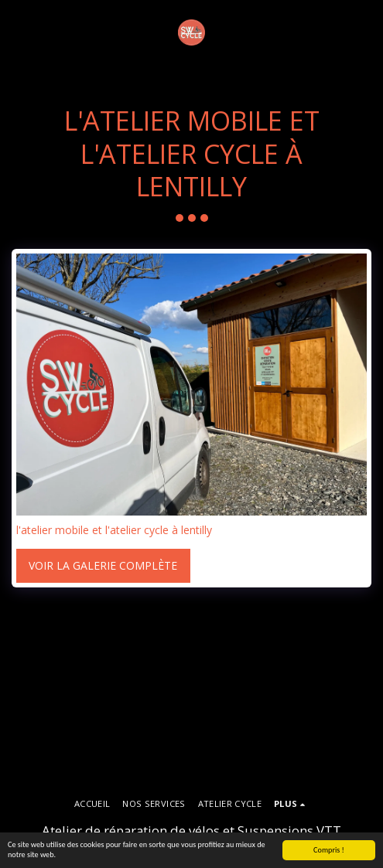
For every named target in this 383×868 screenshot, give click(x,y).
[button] (17, 32)
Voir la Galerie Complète (103, 565)
